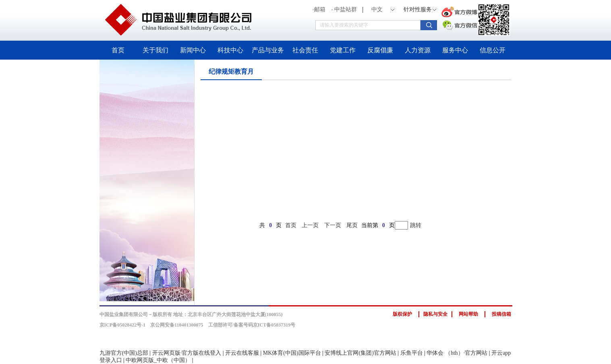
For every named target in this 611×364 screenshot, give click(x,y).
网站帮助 (468, 314)
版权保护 (402, 314)
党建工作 (343, 50)
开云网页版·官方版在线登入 (187, 353)
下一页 (333, 225)
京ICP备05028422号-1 (123, 325)
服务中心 (455, 50)
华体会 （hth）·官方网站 (457, 353)
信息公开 (493, 50)
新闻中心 (193, 50)
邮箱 (319, 9)
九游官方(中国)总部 (124, 353)
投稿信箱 (501, 314)
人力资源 (418, 50)
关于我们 (155, 50)
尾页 (352, 225)
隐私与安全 (435, 314)
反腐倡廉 (380, 50)
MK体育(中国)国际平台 (292, 353)
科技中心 (230, 50)
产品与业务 (268, 50)
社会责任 (305, 50)
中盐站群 (345, 9)
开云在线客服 (242, 353)
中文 (377, 9)
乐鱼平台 (412, 353)
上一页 (310, 225)
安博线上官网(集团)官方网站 (360, 353)
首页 (118, 50)
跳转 (416, 225)
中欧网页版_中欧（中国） (158, 360)
